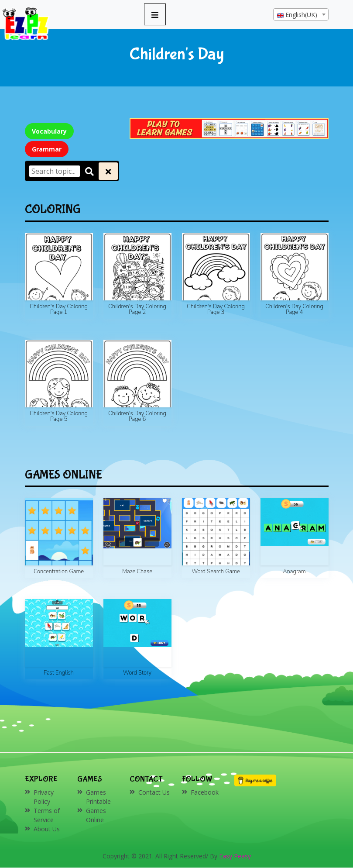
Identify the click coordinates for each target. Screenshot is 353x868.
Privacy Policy (44, 797)
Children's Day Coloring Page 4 (294, 309)
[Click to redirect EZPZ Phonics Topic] (229, 128)
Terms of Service (47, 815)
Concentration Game (59, 572)
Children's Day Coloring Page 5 (59, 416)
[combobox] (301, 14)
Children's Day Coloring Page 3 (216, 309)
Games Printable (98, 797)
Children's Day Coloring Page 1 (59, 309)
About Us (47, 829)
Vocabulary (49, 131)
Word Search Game (216, 572)
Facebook (205, 792)
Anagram (294, 572)
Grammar (47, 149)
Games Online (96, 815)
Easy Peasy (235, 856)
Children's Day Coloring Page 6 (137, 416)
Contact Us (154, 792)
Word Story (137, 673)
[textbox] (301, 15)
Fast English (59, 673)
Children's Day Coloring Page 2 (137, 309)
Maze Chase (137, 572)
